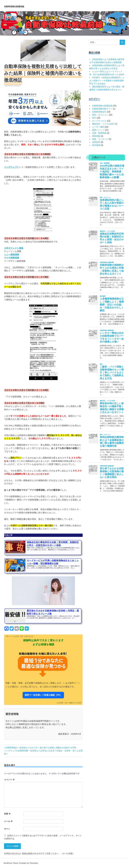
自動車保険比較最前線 (28, 6)
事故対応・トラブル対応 (103, 124)
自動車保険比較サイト (102, 109)
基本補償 (96, 145)
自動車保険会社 (99, 112)
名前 (7, 814)
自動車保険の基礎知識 (13, 86)
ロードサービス (99, 121)
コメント (9, 780)
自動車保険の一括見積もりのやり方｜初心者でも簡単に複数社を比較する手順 (41, 748)
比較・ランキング (100, 139)
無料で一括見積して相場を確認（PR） (43, 695)
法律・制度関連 (99, 133)
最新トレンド (98, 130)
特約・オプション (100, 115)
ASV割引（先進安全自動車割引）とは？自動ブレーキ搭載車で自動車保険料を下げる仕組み (107, 81)
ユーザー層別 (98, 127)
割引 (94, 118)
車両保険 (96, 136)
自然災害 (96, 142)
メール (8, 821)
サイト (7, 829)
